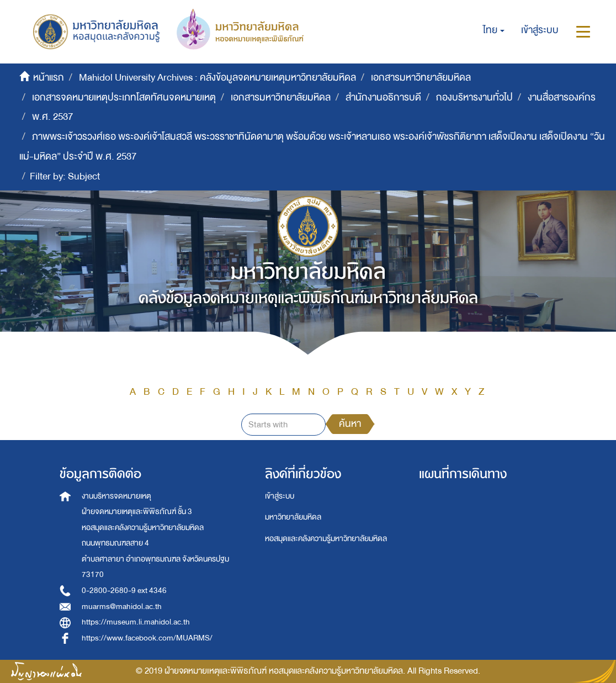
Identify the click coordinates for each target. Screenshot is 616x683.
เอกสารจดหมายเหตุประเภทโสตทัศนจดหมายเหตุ (124, 97)
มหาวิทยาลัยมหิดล (293, 517)
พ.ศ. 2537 (52, 117)
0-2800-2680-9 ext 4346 (124, 591)
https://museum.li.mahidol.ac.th (136, 622)
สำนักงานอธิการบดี (383, 97)
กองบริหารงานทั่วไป (474, 97)
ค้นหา (350, 424)
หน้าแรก (49, 78)
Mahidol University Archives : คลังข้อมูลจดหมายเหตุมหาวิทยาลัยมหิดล (217, 78)
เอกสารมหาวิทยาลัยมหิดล (421, 78)
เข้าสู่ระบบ (280, 496)
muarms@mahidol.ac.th (122, 607)
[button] (494, 30)
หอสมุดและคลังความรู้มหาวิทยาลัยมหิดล (326, 539)
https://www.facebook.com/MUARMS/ (147, 638)
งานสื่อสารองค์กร (562, 97)
